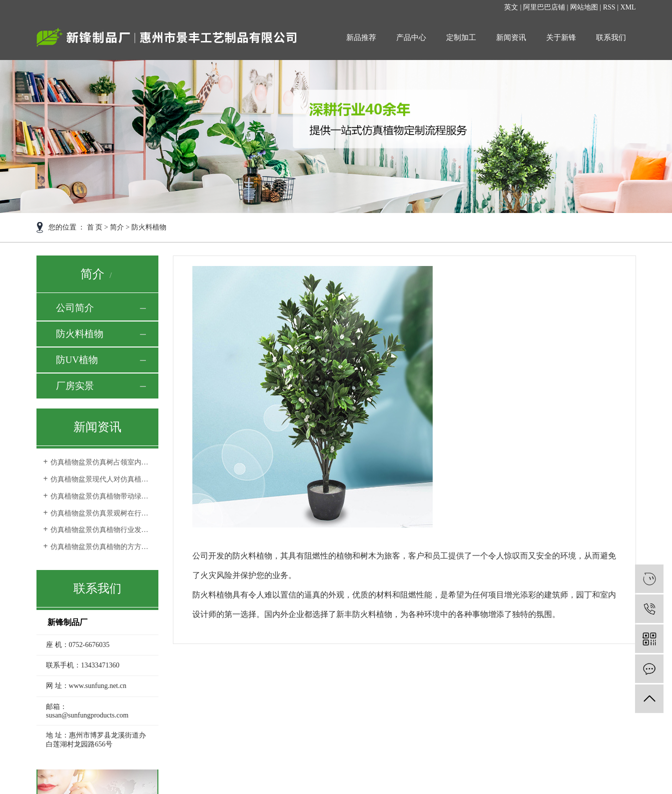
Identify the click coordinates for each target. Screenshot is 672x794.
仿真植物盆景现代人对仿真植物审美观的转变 (101, 479)
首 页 (95, 227)
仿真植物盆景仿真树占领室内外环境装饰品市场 (101, 462)
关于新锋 (561, 37)
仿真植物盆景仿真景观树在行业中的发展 (101, 513)
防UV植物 (77, 360)
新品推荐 (361, 37)
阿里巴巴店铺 (544, 7)
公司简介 (75, 308)
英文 (511, 7)
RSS (609, 7)
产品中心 (411, 37)
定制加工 (461, 37)
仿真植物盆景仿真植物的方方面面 (101, 547)
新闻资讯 (511, 37)
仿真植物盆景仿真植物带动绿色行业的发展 (101, 496)
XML (628, 7)
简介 (117, 227)
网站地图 (584, 7)
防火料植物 (80, 334)
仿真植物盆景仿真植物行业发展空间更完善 (101, 530)
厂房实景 (75, 386)
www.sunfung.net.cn (98, 686)
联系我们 (611, 37)
